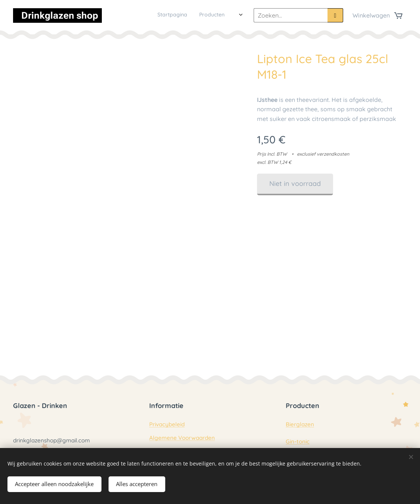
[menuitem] (159, 15)
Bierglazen (300, 425)
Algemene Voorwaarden (182, 438)
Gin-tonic (298, 441)
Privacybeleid (167, 425)
